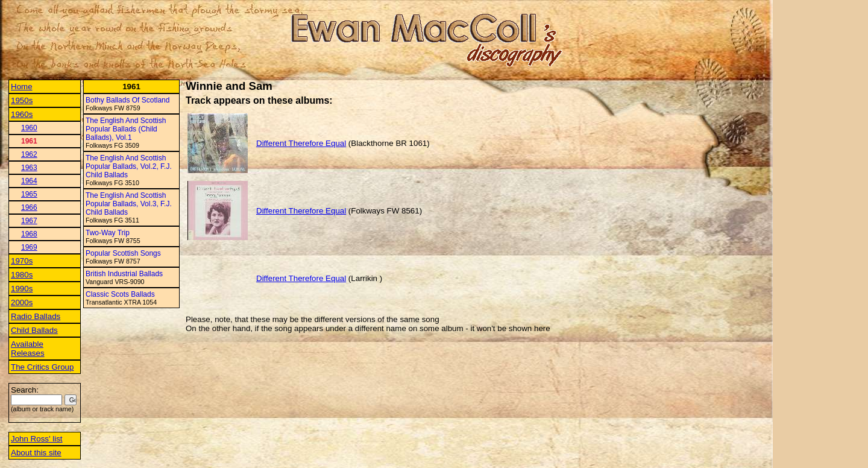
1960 (29, 128)
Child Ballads (34, 330)
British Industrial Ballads (124, 274)
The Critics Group (42, 367)
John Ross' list (37, 439)
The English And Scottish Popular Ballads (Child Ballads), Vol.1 (126, 129)
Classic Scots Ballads (120, 294)
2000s (22, 302)
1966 (29, 207)
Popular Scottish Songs (123, 253)
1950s (22, 100)
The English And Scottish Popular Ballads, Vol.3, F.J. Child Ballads (129, 204)
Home (22, 87)
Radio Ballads (36, 316)
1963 (29, 168)
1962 (29, 154)
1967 (29, 221)
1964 (29, 181)
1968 (29, 234)
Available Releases (28, 349)
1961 (29, 141)
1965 (29, 194)
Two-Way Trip (108, 233)
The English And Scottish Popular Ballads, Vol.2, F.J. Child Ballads (129, 166)
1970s (22, 261)
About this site (36, 453)
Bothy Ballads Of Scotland (127, 100)
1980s (22, 275)
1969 (29, 247)
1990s (22, 289)
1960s (22, 114)
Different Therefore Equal (301, 143)
